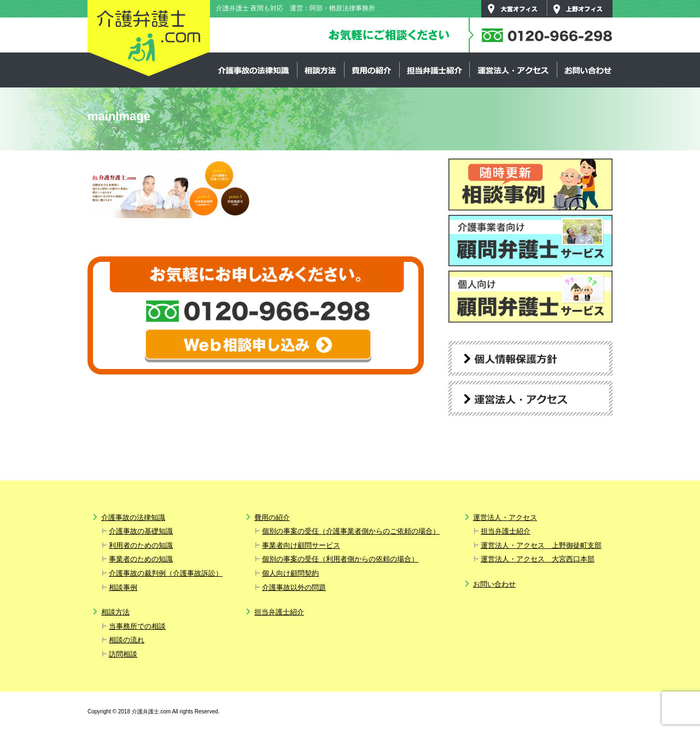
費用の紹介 (372, 70)
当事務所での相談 (137, 626)
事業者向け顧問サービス (301, 545)
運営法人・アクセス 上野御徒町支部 (541, 545)
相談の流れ (127, 640)
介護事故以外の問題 (294, 587)
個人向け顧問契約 (290, 573)
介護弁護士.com (149, 39)
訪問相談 (123, 654)
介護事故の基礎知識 (141, 531)
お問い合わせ (587, 70)
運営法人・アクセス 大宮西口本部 (538, 559)
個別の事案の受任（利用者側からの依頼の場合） (340, 559)
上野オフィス (580, 9)
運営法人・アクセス (513, 70)
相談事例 (123, 587)
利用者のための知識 (141, 545)
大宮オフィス (514, 9)
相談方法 (320, 70)
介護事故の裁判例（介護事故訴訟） (166, 573)
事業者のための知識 (141, 559)
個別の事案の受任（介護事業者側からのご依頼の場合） (351, 531)
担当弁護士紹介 (434, 70)
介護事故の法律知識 (254, 70)
